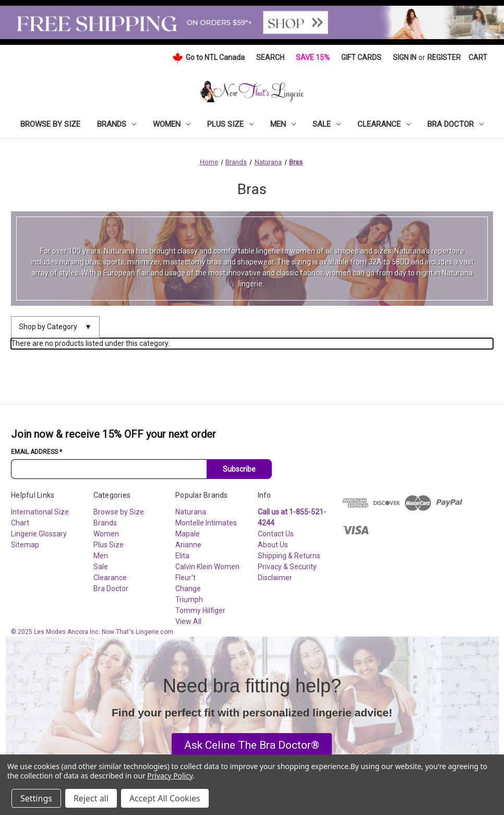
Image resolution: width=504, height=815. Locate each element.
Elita (182, 556)
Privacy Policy (170, 776)
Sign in (405, 57)
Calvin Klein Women (207, 567)
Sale (327, 124)
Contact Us (276, 534)
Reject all (91, 798)
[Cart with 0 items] (478, 58)
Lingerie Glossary (39, 534)
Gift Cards (361, 57)
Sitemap (25, 545)
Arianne (188, 545)
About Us (273, 545)
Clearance (384, 124)
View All (188, 621)
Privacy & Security (287, 567)
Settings (36, 798)
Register (444, 57)
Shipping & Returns (289, 556)
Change (188, 589)
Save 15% (313, 57)
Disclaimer (275, 578)
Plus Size (230, 124)
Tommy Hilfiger (200, 610)
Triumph (189, 600)
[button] (252, 746)
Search (270, 57)
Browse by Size (50, 124)
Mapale (188, 534)
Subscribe (239, 469)
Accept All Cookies (165, 798)
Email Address (37, 452)
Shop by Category (55, 327)
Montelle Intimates (206, 523)
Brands (117, 124)
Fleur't (185, 578)
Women (172, 124)
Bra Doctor (455, 124)
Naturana (191, 512)
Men (283, 124)
